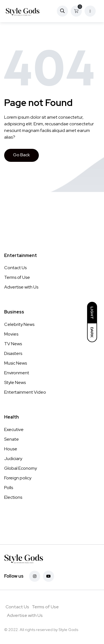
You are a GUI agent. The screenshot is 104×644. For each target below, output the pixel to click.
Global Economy (21, 468)
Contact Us (15, 268)
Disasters (13, 353)
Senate (12, 439)
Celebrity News (19, 324)
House (11, 449)
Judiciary (13, 459)
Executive (14, 429)
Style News (15, 382)
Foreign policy (18, 478)
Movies (11, 334)
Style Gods (68, 630)
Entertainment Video (25, 392)
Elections (13, 497)
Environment (17, 373)
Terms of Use (17, 277)
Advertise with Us (21, 287)
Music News (16, 363)
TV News (13, 344)
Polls (9, 488)
